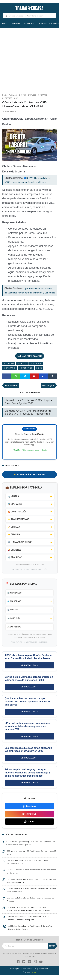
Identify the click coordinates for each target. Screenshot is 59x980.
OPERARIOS (27, 373)
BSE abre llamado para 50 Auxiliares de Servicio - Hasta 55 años (31, 858)
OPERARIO (11, 373)
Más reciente (11, 390)
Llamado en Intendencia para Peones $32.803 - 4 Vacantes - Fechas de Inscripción (28, 924)
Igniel (34, 977)
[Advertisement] (30, 60)
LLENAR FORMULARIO (30, 361)
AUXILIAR (10, 368)
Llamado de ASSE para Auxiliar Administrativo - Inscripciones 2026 (27, 868)
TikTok (30, 827)
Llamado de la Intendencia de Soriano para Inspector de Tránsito (30, 905)
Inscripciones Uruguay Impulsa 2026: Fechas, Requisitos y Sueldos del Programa (31, 886)
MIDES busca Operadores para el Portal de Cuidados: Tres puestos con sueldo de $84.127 (30, 849)
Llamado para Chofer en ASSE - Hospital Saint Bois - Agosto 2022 (29, 407)
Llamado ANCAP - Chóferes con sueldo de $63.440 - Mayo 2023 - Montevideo (28, 417)
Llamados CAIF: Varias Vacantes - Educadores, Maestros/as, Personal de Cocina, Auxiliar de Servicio (29, 915)
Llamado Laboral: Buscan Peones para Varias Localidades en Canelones (31, 877)
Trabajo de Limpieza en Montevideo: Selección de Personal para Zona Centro (32, 896)
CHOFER (23, 368)
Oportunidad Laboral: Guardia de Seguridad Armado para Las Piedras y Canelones (29, 293)
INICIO (5, 24)
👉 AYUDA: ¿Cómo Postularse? (30, 480)
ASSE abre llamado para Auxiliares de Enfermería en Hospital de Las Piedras (31, 933)
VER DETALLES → (30, 671)
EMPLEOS (18, 24)
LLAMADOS (32, 24)
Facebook (29, 812)
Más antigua (48, 390)
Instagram (30, 819)
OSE (40, 373)
